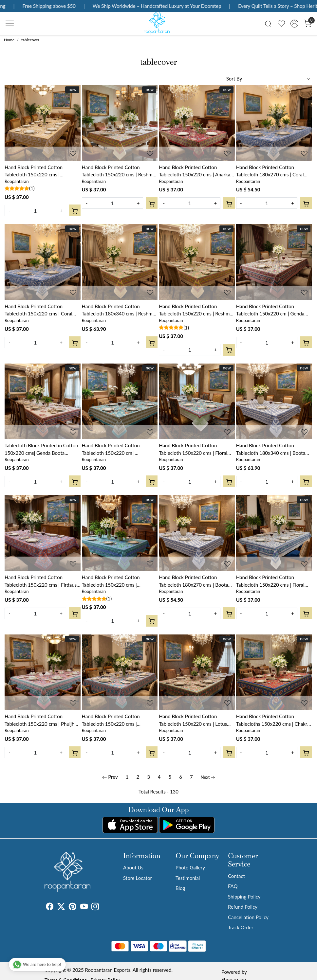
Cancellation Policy (248, 917)
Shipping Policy (244, 897)
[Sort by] (236, 79)
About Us (133, 867)
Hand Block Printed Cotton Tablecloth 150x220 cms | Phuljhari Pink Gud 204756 (42, 720)
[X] (61, 907)
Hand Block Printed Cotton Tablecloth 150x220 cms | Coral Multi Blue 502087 (38, 310)
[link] (268, 23)
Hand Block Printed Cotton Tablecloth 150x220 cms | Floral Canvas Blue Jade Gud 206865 (193, 449)
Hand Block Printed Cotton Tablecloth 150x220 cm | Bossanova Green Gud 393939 (115, 449)
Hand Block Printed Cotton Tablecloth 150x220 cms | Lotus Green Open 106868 (193, 720)
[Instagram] (95, 907)
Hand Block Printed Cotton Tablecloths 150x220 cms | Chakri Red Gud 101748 (272, 720)
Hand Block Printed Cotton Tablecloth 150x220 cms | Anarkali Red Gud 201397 (196, 171)
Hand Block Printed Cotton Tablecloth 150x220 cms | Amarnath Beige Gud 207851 (36, 171)
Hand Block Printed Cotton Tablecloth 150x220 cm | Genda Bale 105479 (270, 310)
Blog (180, 888)
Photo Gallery (190, 867)
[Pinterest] (73, 907)
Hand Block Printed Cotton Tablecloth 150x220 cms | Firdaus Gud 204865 (41, 581)
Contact (236, 876)
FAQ (233, 886)
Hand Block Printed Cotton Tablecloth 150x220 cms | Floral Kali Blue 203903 (270, 581)
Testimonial (188, 878)
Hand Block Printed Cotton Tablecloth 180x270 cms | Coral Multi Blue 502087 (270, 171)
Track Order (241, 927)
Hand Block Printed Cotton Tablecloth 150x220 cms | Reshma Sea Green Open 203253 (119, 171)
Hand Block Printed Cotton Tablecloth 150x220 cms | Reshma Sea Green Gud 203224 (196, 310)
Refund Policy (243, 907)
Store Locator (138, 878)
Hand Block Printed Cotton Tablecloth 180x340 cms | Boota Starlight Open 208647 (271, 449)
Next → (208, 777)
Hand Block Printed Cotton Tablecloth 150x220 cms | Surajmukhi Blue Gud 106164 (114, 581)
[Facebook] (50, 907)
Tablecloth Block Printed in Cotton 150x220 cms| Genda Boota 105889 (41, 449)
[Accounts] (294, 24)
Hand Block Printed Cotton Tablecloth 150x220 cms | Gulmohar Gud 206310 (111, 720)
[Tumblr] (103, 907)
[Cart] (75, 210)
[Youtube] (84, 907)
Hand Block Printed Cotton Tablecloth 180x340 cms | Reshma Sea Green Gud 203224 (119, 310)
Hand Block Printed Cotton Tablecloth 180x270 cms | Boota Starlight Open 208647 (193, 581)
